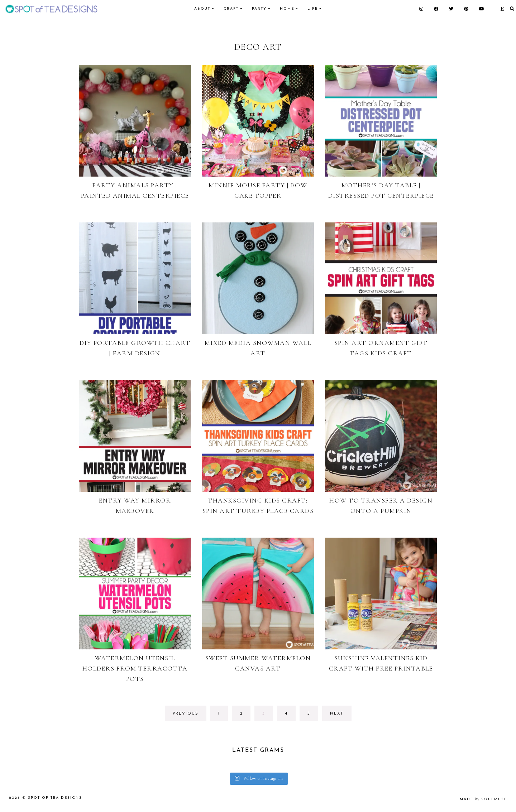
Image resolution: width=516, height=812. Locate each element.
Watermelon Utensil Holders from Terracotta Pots (135, 668)
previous (186, 714)
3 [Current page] (267, 715)
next (337, 714)
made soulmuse (483, 799)
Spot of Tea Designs (55, 798)
